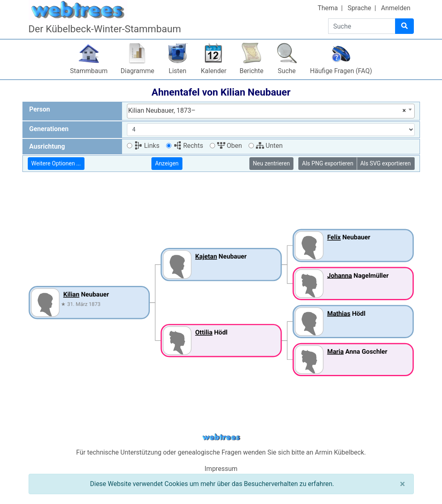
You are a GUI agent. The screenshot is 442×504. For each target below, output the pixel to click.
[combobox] (271, 111)
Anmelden (395, 8)
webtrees (221, 437)
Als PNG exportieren (328, 163)
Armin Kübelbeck (340, 452)
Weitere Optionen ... (56, 163)
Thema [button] (328, 8)
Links (147, 146)
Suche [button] (287, 71)
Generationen (49, 129)
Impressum (221, 469)
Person (40, 109)
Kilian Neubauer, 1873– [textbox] (267, 111)
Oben (230, 146)
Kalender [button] (214, 71)
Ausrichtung (47, 146)
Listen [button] (177, 71)
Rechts (188, 146)
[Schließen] (403, 484)
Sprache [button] (360, 8)
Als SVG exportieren (386, 163)
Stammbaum (89, 71)
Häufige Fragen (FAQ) (341, 71)
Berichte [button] (252, 71)
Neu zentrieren (272, 163)
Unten (269, 146)
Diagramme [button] (138, 71)
